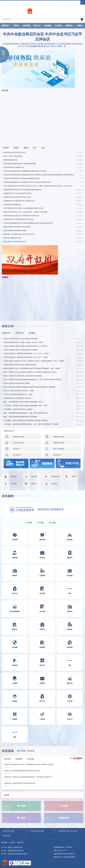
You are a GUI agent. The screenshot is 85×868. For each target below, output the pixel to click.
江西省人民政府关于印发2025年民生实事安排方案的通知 (21, 350)
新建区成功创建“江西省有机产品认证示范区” (17, 227)
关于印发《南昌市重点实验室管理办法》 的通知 (18, 394)
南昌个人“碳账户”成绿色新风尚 (13, 156)
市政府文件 (20, 333)
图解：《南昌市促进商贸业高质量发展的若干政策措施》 (21, 417)
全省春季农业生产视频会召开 (12, 205)
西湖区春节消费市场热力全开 (12, 238)
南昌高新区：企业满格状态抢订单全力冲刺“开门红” (19, 234)
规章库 (74, 476)
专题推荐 (5, 277)
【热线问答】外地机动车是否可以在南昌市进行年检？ (20, 784)
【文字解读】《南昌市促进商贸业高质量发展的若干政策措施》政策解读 (25, 420)
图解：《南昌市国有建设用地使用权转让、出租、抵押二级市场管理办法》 (26, 413)
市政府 (16, 26)
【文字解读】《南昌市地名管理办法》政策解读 (18, 409)
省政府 (26, 148)
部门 (35, 148)
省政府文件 (6, 333)
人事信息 (14, 484)
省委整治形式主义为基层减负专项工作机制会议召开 (19, 201)
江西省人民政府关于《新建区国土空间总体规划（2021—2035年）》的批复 (26, 354)
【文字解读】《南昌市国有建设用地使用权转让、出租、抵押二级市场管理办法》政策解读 (31, 424)
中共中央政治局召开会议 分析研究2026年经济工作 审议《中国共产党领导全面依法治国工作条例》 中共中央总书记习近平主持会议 (39, 186)
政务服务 (48, 26)
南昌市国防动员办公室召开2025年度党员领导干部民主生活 (21, 216)
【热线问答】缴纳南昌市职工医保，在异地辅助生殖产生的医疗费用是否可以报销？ (29, 766)
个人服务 (29, 523)
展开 (3, 58)
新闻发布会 (64, 818)
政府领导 (14, 476)
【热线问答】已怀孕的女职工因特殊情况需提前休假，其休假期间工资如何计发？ (28, 778)
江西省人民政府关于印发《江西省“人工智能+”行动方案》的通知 (23, 342)
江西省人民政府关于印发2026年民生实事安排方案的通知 (21, 339)
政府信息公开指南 (19, 437)
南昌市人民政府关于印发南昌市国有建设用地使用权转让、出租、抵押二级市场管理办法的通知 (32, 380)
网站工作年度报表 (59, 449)
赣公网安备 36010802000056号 (64, 854)
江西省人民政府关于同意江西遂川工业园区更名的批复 (20, 365)
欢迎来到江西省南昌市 (51, 509)
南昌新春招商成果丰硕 (10, 160)
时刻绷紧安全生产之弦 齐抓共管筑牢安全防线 (17, 193)
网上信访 (21, 818)
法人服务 (40, 523)
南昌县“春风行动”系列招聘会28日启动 (15, 231)
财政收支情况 (56, 476)
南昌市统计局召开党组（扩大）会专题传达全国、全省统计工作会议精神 (25, 212)
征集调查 (19, 759)
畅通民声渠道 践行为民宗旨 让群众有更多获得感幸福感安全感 (22, 190)
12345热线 (64, 806)
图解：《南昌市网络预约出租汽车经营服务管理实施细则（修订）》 (24, 402)
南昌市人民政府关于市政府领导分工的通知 (17, 383)
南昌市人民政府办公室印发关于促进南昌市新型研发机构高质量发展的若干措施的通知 (30, 387)
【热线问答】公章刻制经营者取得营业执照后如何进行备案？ (22, 772)
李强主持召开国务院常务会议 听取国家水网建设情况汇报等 (22, 178)
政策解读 (32, 333)
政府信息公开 (9, 431)
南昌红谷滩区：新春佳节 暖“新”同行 (15, 242)
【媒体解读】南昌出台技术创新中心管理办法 (17, 398)
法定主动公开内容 (19, 443)
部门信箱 (21, 806)
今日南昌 (6, 148)
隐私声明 (20, 842)
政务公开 (37, 26)
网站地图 (4, 842)
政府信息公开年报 (59, 443)
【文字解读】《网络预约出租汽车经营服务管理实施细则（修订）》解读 (25, 406)
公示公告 (5, 90)
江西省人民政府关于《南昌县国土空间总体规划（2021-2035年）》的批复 (26, 357)
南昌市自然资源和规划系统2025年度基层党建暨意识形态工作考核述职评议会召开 (28, 223)
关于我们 (12, 842)
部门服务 (52, 523)
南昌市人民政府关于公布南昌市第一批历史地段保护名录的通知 (23, 376)
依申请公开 (16, 449)
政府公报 (34, 476)
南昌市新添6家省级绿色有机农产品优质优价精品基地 (20, 164)
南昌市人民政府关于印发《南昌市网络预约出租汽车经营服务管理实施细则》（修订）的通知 (32, 368)
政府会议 (34, 484)
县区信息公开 (57, 455)
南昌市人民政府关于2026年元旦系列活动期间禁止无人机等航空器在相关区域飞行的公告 (30, 372)
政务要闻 (27, 26)
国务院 (16, 148)
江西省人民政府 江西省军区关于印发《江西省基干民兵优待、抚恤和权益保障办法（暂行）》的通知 (34, 361)
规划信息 (54, 484)
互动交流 (58, 26)
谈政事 (6, 795)
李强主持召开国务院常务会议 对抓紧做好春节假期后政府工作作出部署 (25, 171)
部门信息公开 (17, 455)
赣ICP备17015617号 (60, 851)
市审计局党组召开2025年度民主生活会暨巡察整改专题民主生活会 (23, 208)
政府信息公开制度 (59, 437)
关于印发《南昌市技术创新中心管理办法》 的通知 (19, 391)
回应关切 (7, 759)
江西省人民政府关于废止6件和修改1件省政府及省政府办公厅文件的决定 (25, 346)
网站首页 (5, 26)
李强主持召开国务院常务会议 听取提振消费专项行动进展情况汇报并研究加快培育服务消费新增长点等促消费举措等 (39, 175)
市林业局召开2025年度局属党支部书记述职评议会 (19, 219)
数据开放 (69, 26)
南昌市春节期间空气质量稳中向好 (14, 167)
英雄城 (80, 26)
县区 (43, 148)
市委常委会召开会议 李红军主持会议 (15, 152)
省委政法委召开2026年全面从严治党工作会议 (17, 197)
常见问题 (30, 759)
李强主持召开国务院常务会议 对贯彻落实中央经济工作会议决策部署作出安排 (27, 182)
